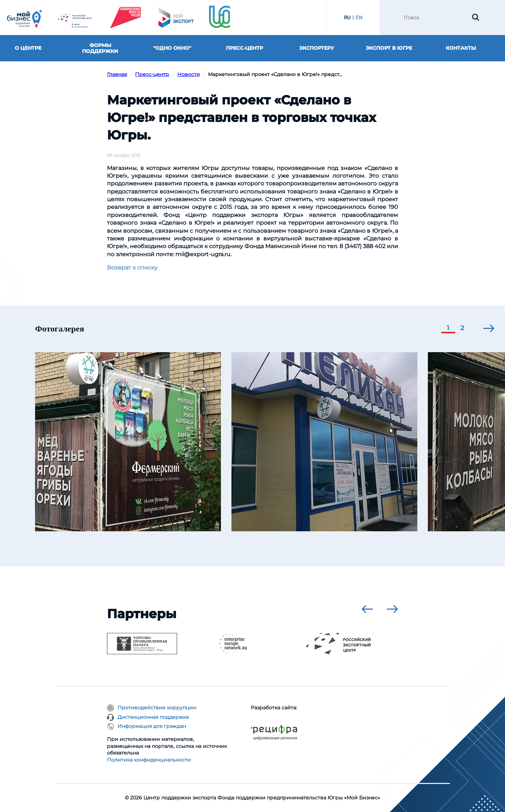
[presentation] (489, 328)
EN (359, 18)
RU (347, 18)
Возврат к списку (132, 268)
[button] (448, 329)
